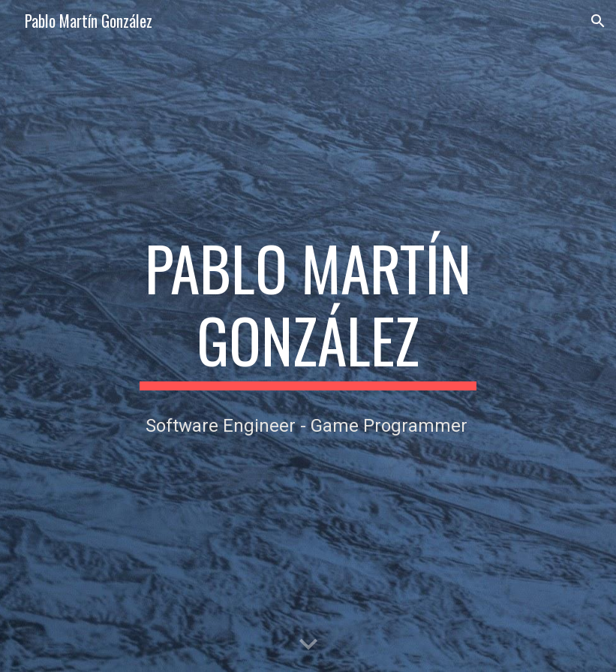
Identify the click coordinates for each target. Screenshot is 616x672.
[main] (308, 311)
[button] (598, 21)
